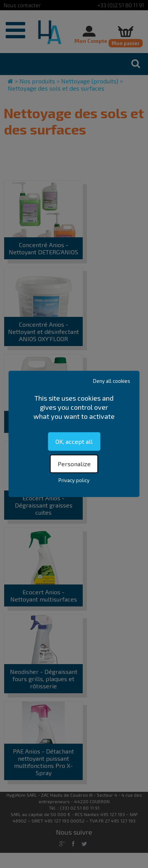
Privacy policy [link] (74, 481)
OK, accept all (74, 441)
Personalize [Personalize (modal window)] (74, 464)
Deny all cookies (112, 381)
